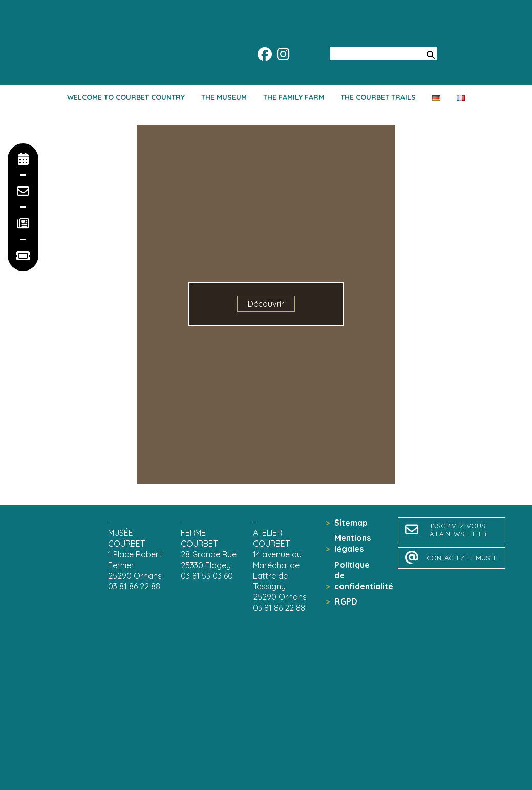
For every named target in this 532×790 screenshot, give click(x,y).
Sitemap (351, 523)
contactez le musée (462, 558)
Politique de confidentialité (356, 575)
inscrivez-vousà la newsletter (458, 530)
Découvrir (266, 304)
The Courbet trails (378, 97)
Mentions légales (353, 543)
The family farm (294, 97)
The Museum (224, 97)
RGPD (346, 601)
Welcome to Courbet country (126, 97)
